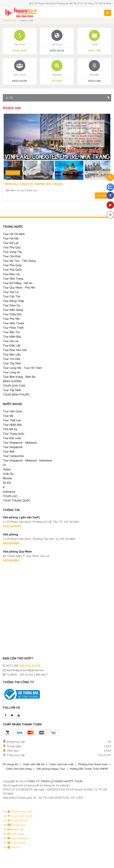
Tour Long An (11, 372)
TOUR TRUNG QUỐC (17, 501)
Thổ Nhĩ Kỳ (10, 429)
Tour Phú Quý (12, 247)
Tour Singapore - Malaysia (20, 443)
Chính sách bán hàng (19, 769)
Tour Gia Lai (11, 341)
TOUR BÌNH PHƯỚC (16, 395)
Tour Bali (9, 451)
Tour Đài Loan (12, 438)
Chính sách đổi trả (33, 764)
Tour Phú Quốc (12, 265)
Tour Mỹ (8, 416)
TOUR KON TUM (14, 386)
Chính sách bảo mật (61, 764)
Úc (4, 465)
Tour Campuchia (13, 456)
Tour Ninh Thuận (13, 323)
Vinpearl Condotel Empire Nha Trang (33, 184)
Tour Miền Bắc (12, 337)
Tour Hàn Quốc (13, 411)
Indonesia (9, 492)
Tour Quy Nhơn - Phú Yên (19, 288)
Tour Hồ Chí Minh (14, 234)
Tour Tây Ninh (12, 363)
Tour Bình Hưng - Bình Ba (19, 377)
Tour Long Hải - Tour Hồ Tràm (22, 368)
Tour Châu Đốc (12, 314)
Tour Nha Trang (13, 279)
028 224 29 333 (30, 666)
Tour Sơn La (11, 292)
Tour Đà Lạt (11, 243)
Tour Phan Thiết (13, 328)
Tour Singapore (13, 447)
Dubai (7, 469)
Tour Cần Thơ (12, 296)
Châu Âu (8, 474)
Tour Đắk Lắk (12, 346)
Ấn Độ (7, 483)
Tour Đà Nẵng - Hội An (18, 283)
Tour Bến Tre (11, 332)
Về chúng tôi (10, 764)
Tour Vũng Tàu (12, 252)
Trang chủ (10, 21)
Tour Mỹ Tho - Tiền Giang (19, 261)
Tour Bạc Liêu (12, 354)
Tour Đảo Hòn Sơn (15, 350)
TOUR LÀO (10, 496)
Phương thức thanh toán (93, 764)
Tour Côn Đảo (12, 256)
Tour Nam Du (11, 305)
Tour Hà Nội (11, 238)
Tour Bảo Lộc (12, 274)
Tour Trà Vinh (11, 359)
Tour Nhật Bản (12, 425)
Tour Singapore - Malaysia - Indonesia (27, 460)
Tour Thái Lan (12, 420)
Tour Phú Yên (11, 319)
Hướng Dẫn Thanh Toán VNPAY (89, 769)
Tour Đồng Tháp (13, 301)
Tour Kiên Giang (13, 310)
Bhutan (7, 478)
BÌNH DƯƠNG (12, 381)
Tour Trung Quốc (14, 434)
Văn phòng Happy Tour (51, 769)
